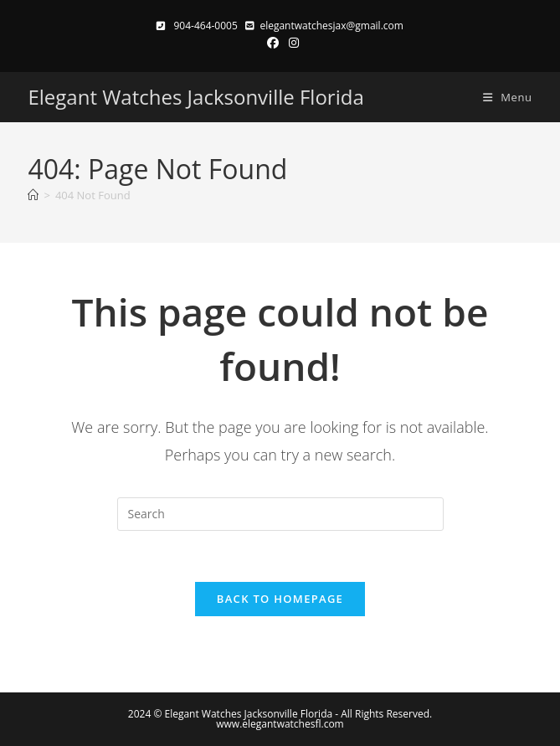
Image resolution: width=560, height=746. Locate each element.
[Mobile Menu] (501, 97)
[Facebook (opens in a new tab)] (273, 43)
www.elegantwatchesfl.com (280, 724)
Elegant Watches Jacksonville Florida (195, 97)
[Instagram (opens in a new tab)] (291, 43)
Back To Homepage (280, 599)
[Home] (33, 195)
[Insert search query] (280, 514)
